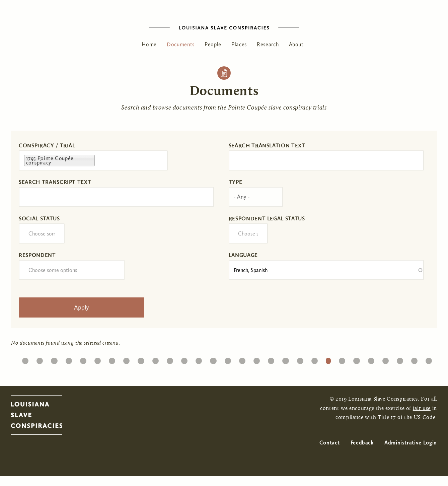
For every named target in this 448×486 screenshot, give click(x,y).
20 (300, 359)
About (296, 44)
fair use (422, 409)
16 (242, 359)
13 (199, 359)
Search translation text (267, 146)
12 (184, 359)
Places (239, 44)
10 (155, 359)
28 (415, 359)
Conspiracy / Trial (47, 146)
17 (256, 359)
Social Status (39, 219)
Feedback (362, 443)
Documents (181, 44)
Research (268, 44)
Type (236, 182)
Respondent (37, 255)
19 (285, 359)
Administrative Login (411, 443)
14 (213, 359)
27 (400, 359)
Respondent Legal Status (267, 219)
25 (371, 359)
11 (170, 359)
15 (228, 359)
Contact (329, 443)
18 (271, 359)
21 (314, 359)
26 (385, 359)
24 (357, 359)
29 (429, 359)
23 (342, 359)
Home (149, 44)
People (213, 44)
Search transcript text (55, 182)
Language (243, 255)
